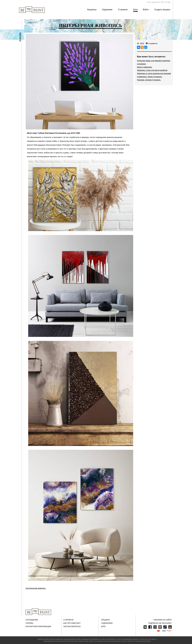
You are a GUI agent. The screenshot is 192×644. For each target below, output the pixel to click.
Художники (107, 10)
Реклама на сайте (163, 620)
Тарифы (29, 623)
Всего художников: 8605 (156, 2)
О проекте (123, 10)
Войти (146, 10)
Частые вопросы (72, 626)
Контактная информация (38, 626)
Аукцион (105, 620)
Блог (136, 10)
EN (169, 2)
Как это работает (72, 623)
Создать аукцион (162, 10)
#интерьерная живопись (36, 588)
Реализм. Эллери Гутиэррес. (149, 80)
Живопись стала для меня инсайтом (152, 70)
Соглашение (32, 620)
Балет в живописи (145, 67)
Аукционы (92, 10)
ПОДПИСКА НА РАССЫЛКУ (160, 623)
